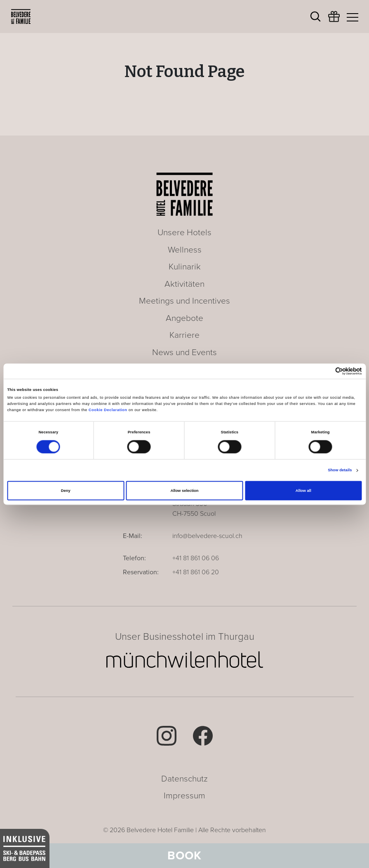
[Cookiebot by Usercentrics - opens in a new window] (326, 371)
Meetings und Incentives (184, 301)
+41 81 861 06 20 (196, 572)
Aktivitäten (184, 284)
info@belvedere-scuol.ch (207, 536)
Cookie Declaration (108, 410)
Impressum (184, 796)
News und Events (184, 352)
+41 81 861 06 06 (196, 558)
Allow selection (184, 491)
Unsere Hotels (184, 233)
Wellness (185, 250)
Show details (340, 470)
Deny (66, 491)
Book (184, 856)
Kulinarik (185, 267)
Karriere (184, 335)
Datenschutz (184, 779)
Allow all (303, 491)
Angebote (184, 318)
